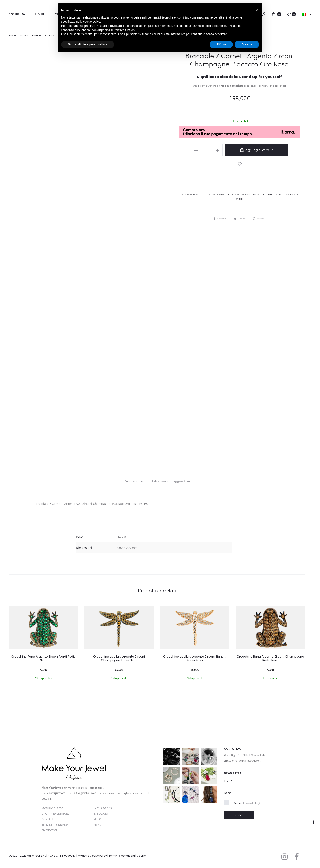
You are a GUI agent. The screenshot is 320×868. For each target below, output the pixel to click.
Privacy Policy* (252, 803)
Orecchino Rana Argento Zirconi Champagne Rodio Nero (270, 658)
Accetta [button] (247, 44)
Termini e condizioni (122, 856)
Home (12, 36)
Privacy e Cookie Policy (92, 856)
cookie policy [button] (92, 22)
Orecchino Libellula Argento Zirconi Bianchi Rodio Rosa (195, 658)
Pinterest (262, 203)
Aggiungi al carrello (250, 150)
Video (97, 819)
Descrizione (133, 481)
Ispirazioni (101, 814)
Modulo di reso (53, 808)
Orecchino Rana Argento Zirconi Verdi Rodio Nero (43, 658)
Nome (228, 793)
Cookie (141, 856)
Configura (17, 14)
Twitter (239, 203)
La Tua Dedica (103, 808)
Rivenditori (49, 830)
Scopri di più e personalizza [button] (88, 44)
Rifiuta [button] (221, 44)
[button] (257, 10)
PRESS (97, 825)
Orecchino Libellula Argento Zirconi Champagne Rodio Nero (119, 658)
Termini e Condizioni (56, 825)
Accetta (247, 803)
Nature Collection (30, 36)
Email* (228, 781)
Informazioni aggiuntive (171, 481)
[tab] (133, 481)
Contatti (48, 819)
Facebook (217, 203)
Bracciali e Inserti (250, 179)
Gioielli (40, 14)
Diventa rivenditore (55, 814)
